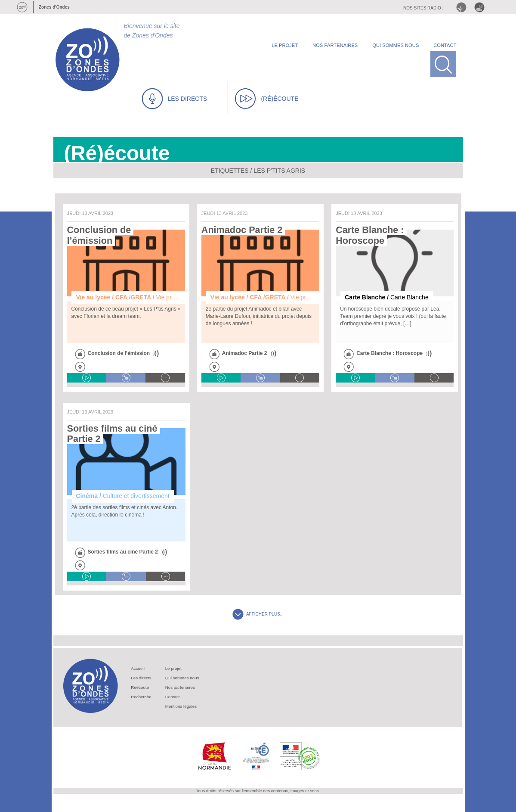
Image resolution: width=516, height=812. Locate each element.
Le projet (173, 668)
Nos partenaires (180, 687)
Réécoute (140, 687)
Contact (173, 697)
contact (445, 45)
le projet (285, 45)
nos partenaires (335, 45)
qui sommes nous (395, 45)
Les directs (141, 678)
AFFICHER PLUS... (258, 614)
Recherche (141, 697)
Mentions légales (181, 706)
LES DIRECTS (175, 99)
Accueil (138, 668)
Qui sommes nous (182, 678)
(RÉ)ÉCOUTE (267, 99)
